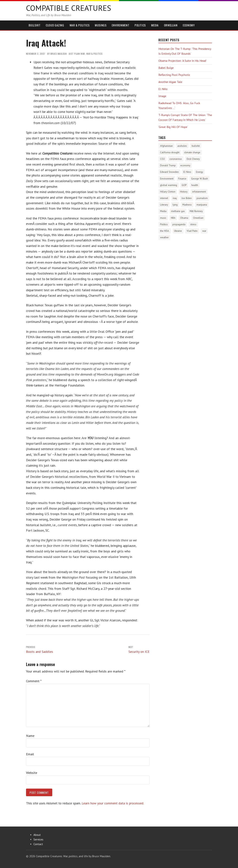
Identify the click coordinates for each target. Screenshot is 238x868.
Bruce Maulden (59, 54)
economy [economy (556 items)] (185, 165)
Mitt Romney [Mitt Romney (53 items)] (196, 211)
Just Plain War (77, 54)
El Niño (163, 89)
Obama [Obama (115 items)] (184, 218)
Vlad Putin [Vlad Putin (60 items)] (192, 231)
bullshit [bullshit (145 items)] (196, 146)
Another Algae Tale (170, 82)
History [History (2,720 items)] (184, 192)
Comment (34, 681)
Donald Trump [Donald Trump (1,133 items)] (168, 165)
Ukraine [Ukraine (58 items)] (178, 231)
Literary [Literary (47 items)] (164, 205)
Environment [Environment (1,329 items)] (167, 179)
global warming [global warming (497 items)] (169, 185)
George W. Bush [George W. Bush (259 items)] (200, 179)
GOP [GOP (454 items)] (184, 185)
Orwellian (171, 25)
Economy (189, 25)
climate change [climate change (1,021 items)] (192, 152)
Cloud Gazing (55, 25)
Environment (120, 25)
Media (155, 25)
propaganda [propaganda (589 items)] (179, 224)
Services (38, 839)
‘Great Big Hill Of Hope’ (173, 127)
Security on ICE (139, 649)
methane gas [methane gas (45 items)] (178, 211)
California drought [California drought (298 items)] (170, 152)
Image (162, 96)
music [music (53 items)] (163, 218)
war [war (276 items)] (204, 231)
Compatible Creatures (69, 8)
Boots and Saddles (40, 649)
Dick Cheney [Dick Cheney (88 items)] (193, 159)
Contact (38, 844)
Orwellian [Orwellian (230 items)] (198, 218)
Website (32, 773)
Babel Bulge (166, 68)
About (37, 835)
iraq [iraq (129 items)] (175, 198)
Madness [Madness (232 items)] (187, 205)
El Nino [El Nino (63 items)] (187, 172)
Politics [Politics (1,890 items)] (164, 224)
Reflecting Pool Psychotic (174, 75)
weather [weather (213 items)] (164, 237)
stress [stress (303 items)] (193, 224)
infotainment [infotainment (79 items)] (199, 192)
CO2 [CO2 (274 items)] (162, 159)
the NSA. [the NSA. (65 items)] (165, 231)
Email (30, 754)
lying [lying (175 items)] (175, 205)
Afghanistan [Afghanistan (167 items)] (166, 146)
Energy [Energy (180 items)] (200, 172)
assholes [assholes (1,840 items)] (182, 146)
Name (30, 736)
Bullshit (34, 25)
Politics (140, 25)
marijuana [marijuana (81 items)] (202, 205)
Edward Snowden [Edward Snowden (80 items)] (169, 172)
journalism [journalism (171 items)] (202, 198)
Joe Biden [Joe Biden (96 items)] (187, 198)
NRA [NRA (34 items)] (173, 218)
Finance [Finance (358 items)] (182, 179)
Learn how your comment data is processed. (113, 803)
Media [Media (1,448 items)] (163, 211)
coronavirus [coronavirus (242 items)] (176, 159)
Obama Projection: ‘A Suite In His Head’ (182, 61)
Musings (101, 25)
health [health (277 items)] (195, 185)
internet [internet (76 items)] (164, 198)
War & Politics (80, 25)
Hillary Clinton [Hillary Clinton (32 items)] (168, 192)
